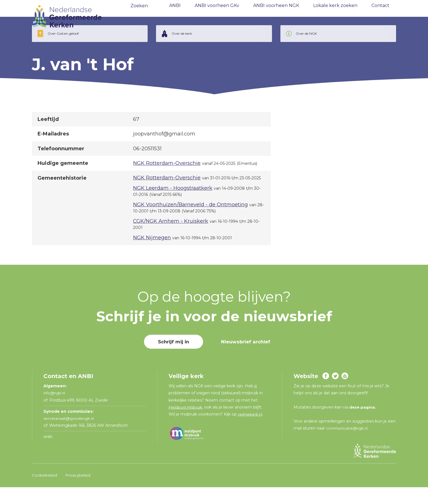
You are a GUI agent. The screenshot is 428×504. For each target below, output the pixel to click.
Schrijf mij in (171, 358)
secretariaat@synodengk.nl (70, 435)
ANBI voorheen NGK (276, 17)
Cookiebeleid (45, 492)
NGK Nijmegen (152, 254)
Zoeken (139, 17)
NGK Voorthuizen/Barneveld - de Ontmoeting (190, 221)
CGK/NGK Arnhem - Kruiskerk (171, 238)
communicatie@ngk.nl (348, 445)
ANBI (175, 17)
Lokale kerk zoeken (335, 17)
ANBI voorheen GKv (217, 17)
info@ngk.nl (56, 410)
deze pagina (363, 424)
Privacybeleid (79, 492)
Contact (380, 17)
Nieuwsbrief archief (247, 358)
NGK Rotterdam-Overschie (167, 180)
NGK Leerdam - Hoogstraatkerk (173, 205)
